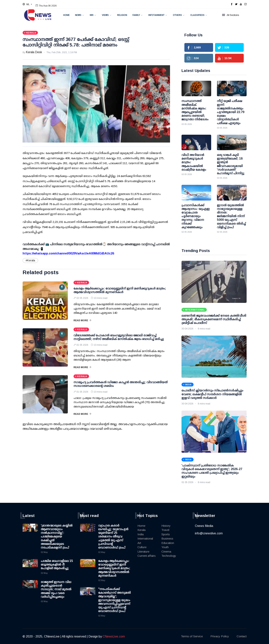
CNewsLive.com (114, 636)
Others (177, 15)
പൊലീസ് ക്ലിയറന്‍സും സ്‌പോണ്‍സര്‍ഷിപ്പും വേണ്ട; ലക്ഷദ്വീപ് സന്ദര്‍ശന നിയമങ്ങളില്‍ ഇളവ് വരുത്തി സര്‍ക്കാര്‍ (212, 394)
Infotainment (156, 15)
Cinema (166, 551)
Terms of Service (192, 636)
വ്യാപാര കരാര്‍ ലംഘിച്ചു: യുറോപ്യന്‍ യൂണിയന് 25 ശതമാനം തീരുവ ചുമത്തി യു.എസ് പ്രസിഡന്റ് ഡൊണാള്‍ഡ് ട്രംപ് (113, 536)
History (166, 526)
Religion (122, 15)
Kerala (141, 530)
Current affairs (147, 556)
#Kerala (30, 260)
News (78, 15)
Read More (82, 320)
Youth (165, 547)
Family (136, 15)
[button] (27, 4)
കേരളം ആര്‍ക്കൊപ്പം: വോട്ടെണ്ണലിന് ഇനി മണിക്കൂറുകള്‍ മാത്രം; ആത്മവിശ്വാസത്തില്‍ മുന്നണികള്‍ (114, 568)
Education (168, 543)
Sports (166, 534)
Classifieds (197, 15)
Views (105, 15)
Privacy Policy (220, 636)
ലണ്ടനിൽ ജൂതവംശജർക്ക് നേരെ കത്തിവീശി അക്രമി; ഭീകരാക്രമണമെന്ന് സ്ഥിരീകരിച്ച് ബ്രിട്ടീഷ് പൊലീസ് (214, 319)
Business (167, 538)
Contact (242, 636)
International (145, 538)
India (141, 534)
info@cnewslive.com (209, 533)
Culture (142, 547)
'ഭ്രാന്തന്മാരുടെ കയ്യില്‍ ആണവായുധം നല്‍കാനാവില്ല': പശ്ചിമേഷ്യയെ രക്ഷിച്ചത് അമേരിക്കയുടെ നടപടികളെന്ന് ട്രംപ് (57, 536)
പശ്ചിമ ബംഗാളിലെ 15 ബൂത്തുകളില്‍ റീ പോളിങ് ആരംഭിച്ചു (57, 565)
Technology (169, 556)
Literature (143, 551)
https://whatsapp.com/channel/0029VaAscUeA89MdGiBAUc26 (68, 253)
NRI (92, 15)
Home (66, 15)
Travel (165, 530)
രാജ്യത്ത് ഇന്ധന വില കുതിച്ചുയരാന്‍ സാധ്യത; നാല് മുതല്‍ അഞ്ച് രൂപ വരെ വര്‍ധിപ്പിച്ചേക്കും (56, 589)
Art (139, 543)
